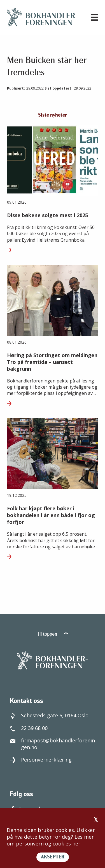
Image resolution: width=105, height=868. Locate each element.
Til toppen (53, 634)
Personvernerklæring (41, 760)
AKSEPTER (53, 857)
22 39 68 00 (29, 728)
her (76, 843)
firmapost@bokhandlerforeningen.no (52, 744)
